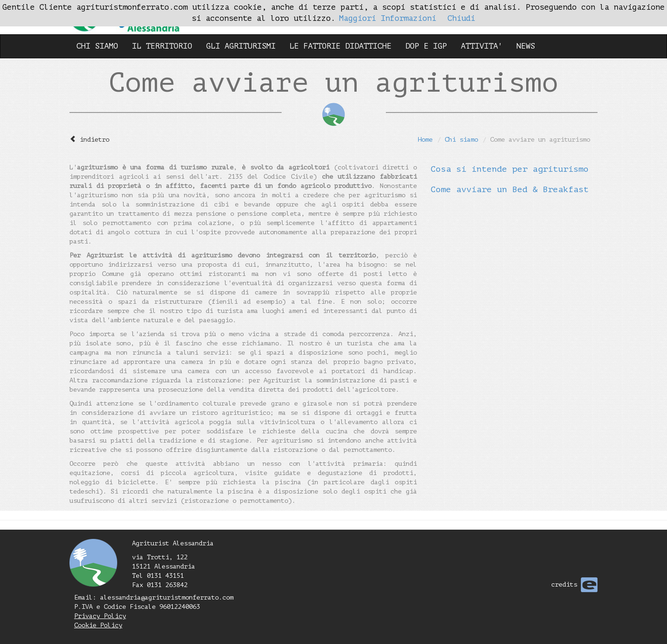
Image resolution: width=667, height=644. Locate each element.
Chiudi (461, 18)
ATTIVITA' (482, 46)
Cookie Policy (98, 625)
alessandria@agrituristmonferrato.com (167, 597)
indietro (94, 140)
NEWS (526, 46)
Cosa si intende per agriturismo (510, 169)
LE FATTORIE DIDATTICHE (340, 46)
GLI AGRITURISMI (241, 46)
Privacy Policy (100, 616)
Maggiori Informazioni (388, 18)
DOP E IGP (426, 46)
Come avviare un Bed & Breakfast (510, 189)
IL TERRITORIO (162, 46)
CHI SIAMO (97, 46)
